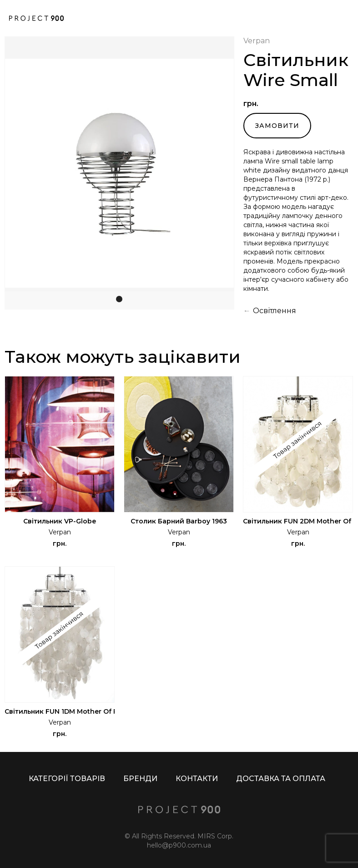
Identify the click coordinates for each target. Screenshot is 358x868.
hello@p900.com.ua (179, 845)
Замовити (277, 126)
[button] (23, 173)
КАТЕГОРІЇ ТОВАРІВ (67, 779)
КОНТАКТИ (197, 779)
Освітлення (275, 311)
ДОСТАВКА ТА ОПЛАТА (281, 779)
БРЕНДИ (140, 779)
